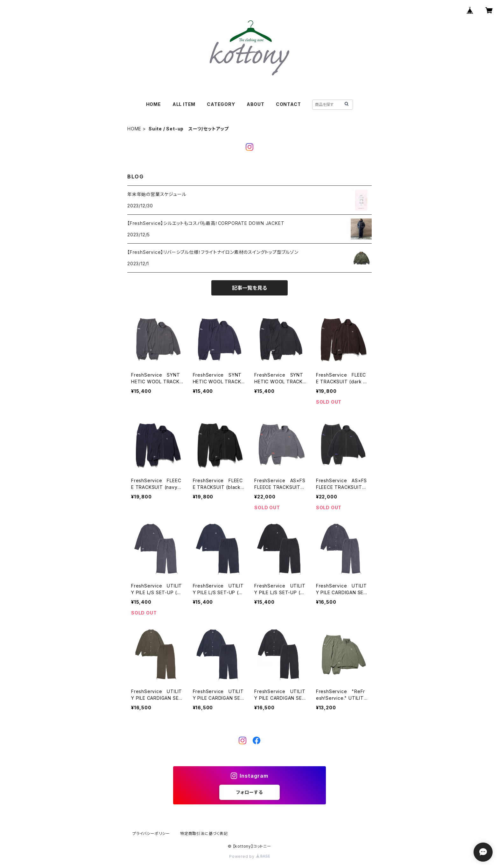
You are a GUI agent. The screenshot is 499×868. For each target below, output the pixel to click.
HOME (154, 104)
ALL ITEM (184, 104)
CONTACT (288, 104)
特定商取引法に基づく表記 (204, 833)
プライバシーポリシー (151, 833)
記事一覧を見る (250, 288)
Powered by (250, 856)
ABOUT (256, 104)
